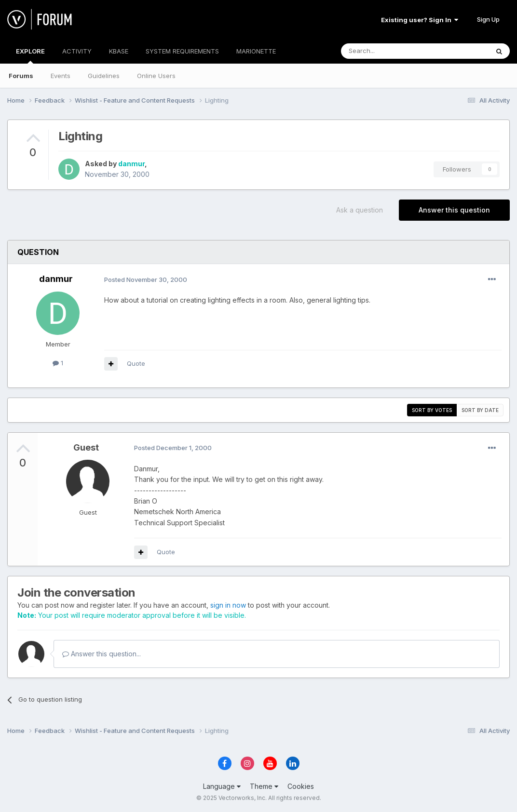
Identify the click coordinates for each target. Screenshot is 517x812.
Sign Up (488, 19)
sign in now (228, 605)
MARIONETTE (256, 51)
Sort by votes (432, 410)
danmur (131, 164)
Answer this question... (102, 654)
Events (61, 76)
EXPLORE (30, 55)
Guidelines (104, 76)
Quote (136, 363)
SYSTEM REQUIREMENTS (182, 51)
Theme (264, 786)
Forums (21, 76)
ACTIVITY (77, 51)
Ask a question (360, 210)
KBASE (119, 51)
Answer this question (454, 210)
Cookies (301, 786)
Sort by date (480, 410)
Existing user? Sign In (420, 20)
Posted (146, 280)
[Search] (390, 51)
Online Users (156, 76)
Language (222, 786)
